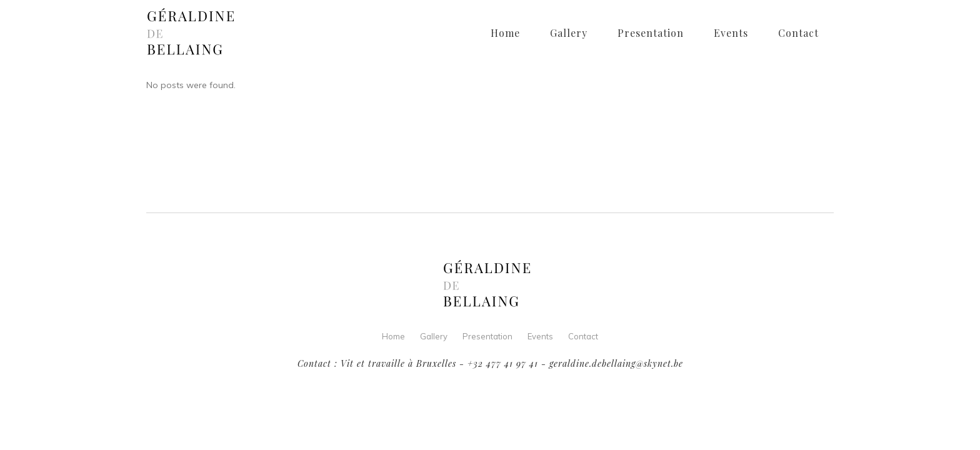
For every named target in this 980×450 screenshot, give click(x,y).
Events (540, 336)
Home (393, 336)
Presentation (487, 336)
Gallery (434, 336)
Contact (583, 336)
